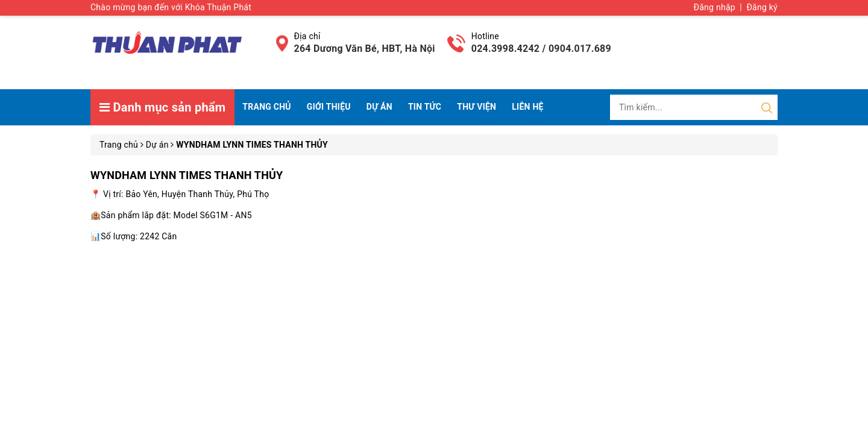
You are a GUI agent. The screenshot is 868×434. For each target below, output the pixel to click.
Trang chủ (266, 107)
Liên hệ (527, 107)
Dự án (379, 107)
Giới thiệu (329, 107)
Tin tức (425, 107)
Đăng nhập (715, 7)
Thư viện (476, 107)
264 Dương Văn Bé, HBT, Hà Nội (365, 49)
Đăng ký (762, 7)
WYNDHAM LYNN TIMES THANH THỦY (187, 175)
